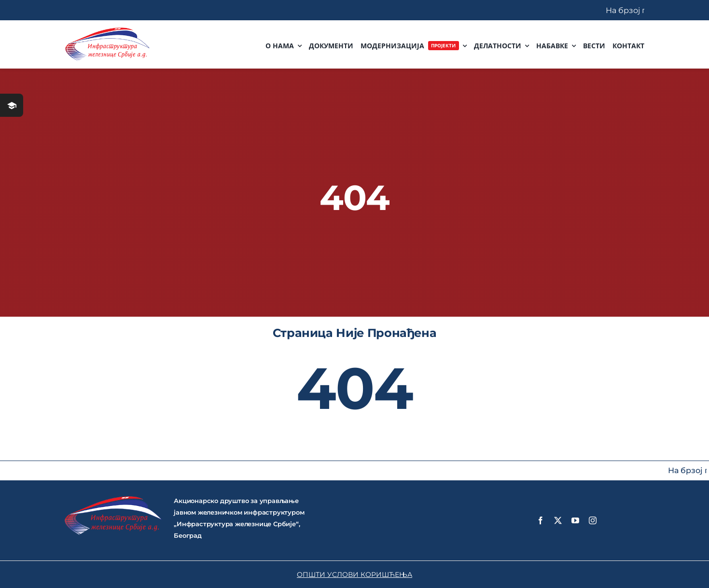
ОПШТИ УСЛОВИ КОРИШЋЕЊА (354, 574)
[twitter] (558, 520)
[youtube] (575, 520)
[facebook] (541, 520)
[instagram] (593, 520)
